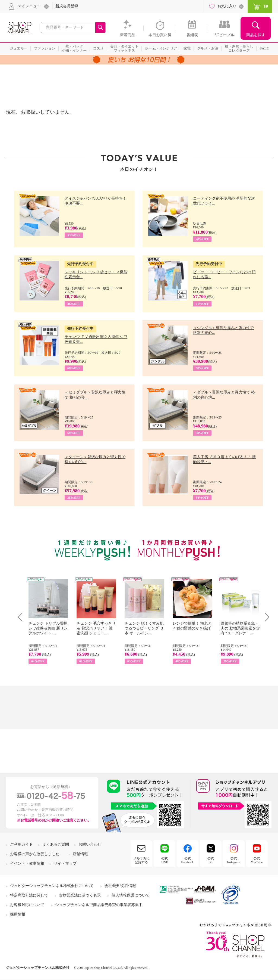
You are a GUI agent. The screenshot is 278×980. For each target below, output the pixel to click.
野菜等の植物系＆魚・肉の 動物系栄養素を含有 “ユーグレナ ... (240, 628)
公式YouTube (257, 860)
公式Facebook (187, 860)
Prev (22, 617)
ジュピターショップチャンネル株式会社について (52, 886)
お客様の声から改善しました (35, 854)
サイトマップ (65, 863)
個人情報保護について (131, 895)
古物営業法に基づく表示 (80, 895)
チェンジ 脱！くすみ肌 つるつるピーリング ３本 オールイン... (144, 628)
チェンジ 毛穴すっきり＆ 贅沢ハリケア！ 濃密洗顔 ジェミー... (96, 628)
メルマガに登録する (141, 860)
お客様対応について (27, 905)
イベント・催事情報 (27, 863)
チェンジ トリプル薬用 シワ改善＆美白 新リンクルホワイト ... (48, 628)
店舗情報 (80, 854)
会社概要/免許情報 (120, 886)
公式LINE (164, 860)
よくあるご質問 (56, 844)
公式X (211, 860)
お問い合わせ (90, 844)
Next (265, 617)
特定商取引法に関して (29, 895)
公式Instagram (234, 860)
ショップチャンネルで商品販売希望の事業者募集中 (99, 905)
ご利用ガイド (21, 844)
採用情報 (18, 914)
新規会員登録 (67, 6)
